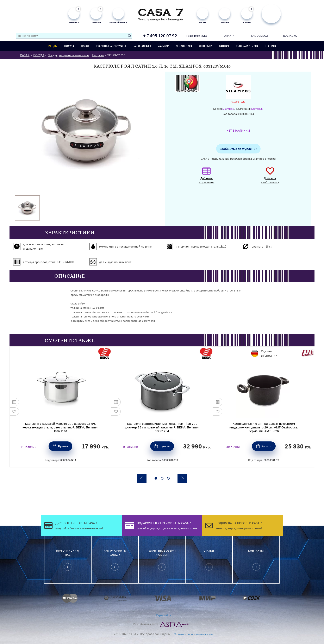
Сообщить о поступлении (238, 149)
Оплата (229, 36)
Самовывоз (260, 36)
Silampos (228, 109)
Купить (63, 446)
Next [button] (182, 478)
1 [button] (156, 478)
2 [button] (162, 478)
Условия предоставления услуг (194, 634)
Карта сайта (164, 615)
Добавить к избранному (270, 178)
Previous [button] (142, 478)
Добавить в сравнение (206, 178)
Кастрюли (257, 109)
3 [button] (168, 478)
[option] (27, 208)
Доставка (290, 36)
